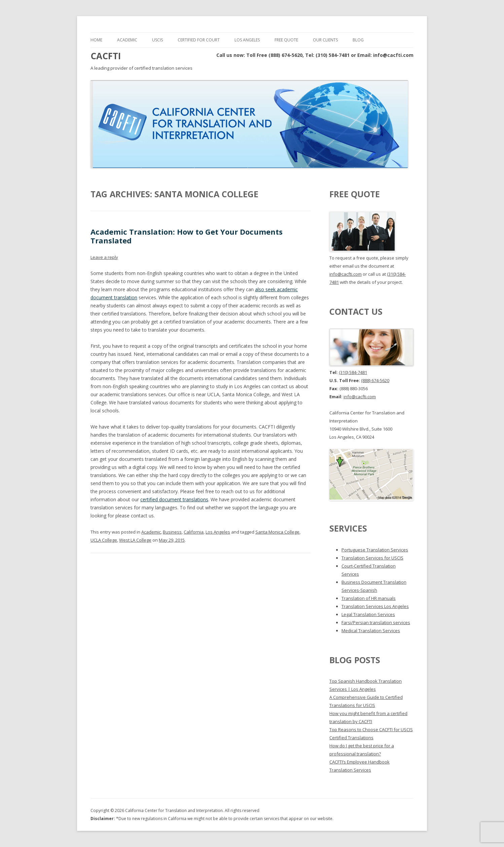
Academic (127, 40)
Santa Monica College (277, 532)
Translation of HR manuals (369, 598)
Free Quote (286, 40)
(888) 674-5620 (375, 380)
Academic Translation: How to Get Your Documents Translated (187, 236)
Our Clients (325, 40)
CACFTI (106, 56)
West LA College (135, 540)
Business (172, 532)
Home (96, 40)
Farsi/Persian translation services (376, 622)
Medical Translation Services (371, 631)
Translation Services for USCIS (372, 558)
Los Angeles (247, 40)
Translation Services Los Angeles (375, 606)
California (194, 532)
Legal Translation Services (368, 614)
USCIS (157, 40)
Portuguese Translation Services (375, 550)
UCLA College (104, 540)
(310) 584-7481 (353, 372)
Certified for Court (199, 40)
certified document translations (174, 499)
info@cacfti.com (346, 274)
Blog (358, 40)
